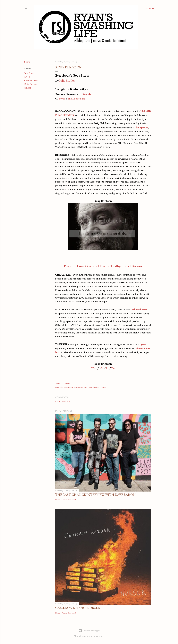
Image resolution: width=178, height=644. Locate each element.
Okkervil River (31, 81)
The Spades (141, 128)
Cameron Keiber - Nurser (78, 608)
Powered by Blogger (89, 631)
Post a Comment (63, 402)
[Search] (149, 8)
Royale (28, 88)
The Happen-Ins (77, 99)
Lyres (27, 77)
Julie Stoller (30, 73)
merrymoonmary (96, 636)
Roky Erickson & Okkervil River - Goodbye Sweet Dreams (103, 266)
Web (94, 368)
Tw (113, 368)
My (101, 368)
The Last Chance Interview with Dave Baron (95, 495)
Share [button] (27, 62)
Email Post (66, 383)
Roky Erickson (31, 84)
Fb (107, 368)
